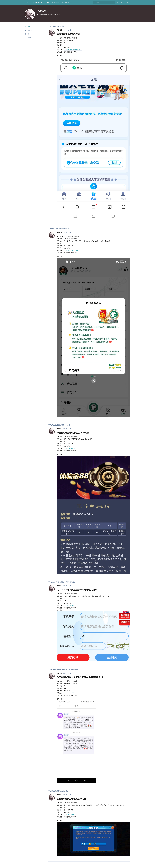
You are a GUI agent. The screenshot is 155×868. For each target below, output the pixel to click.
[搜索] (104, 3)
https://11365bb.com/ (71, 250)
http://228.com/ (69, 605)
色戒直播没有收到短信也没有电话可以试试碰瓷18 (64, 669)
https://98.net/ (69, 693)
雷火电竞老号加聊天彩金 (57, 26)
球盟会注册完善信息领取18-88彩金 (60, 425)
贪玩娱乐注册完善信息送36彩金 (59, 791)
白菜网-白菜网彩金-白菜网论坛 (37, 2)
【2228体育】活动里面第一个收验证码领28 (62, 582)
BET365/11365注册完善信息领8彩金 (60, 229)
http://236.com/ (69, 814)
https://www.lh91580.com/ (73, 50)
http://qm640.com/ (70, 448)
